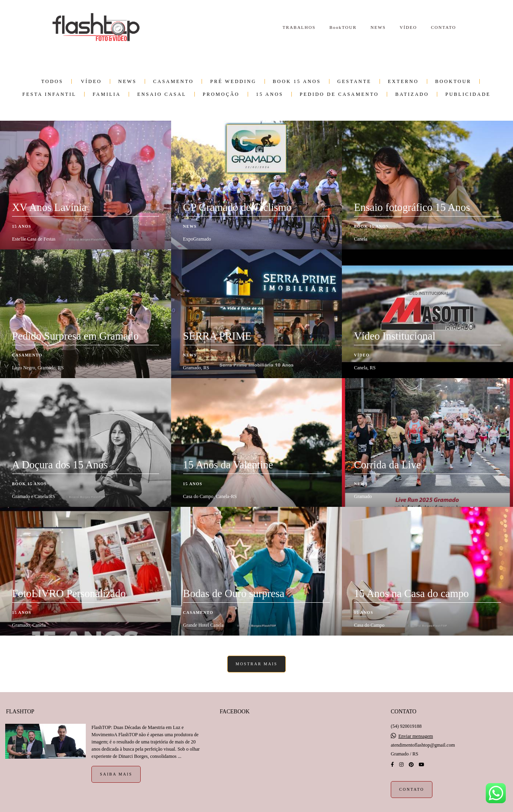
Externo (403, 81)
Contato (412, 789)
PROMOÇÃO (221, 94)
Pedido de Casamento (339, 94)
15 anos (270, 94)
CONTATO (443, 27)
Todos (52, 81)
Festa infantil (49, 94)
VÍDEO (408, 27)
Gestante (354, 81)
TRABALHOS (299, 27)
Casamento (173, 81)
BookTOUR (343, 27)
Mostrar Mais (257, 664)
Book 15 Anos (297, 81)
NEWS (378, 27)
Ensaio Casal (162, 94)
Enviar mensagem (416, 736)
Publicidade (468, 94)
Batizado (412, 94)
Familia (107, 94)
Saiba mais (116, 774)
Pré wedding (233, 81)
